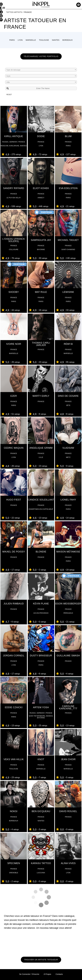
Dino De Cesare (68, 396)
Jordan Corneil (14, 656)
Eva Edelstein (68, 188)
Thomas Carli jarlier (41, 344)
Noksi (14, 811)
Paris (12, 40)
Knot (41, 759)
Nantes (56, 40)
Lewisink (68, 292)
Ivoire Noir (14, 344)
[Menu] (4, 8)
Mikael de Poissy (14, 552)
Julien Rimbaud (14, 604)
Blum (68, 136)
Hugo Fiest (14, 500)
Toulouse (44, 40)
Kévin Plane (41, 604)
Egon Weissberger (68, 604)
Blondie (41, 552)
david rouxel (68, 811)
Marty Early (41, 396)
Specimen (14, 863)
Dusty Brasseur (41, 656)
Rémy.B (68, 344)
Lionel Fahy (68, 500)
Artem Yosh (41, 707)
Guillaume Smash (68, 656)
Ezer (14, 396)
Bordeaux (68, 40)
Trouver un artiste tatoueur (41, 960)
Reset (9, 95)
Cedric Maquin (14, 448)
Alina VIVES (68, 863)
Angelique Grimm (41, 448)
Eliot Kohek (41, 188)
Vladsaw (68, 448)
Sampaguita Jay (41, 240)
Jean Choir (68, 759)
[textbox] (41, 70)
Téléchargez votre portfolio (41, 56)
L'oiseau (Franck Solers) (14, 240)
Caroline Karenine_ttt (68, 707)
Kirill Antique (14, 136)
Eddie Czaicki (14, 707)
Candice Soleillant (41, 500)
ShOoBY (14, 292)
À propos (47, 974)
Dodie (41, 136)
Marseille (31, 40)
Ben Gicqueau (41, 811)
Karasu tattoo (41, 863)
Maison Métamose (68, 552)
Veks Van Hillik (14, 759)
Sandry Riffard (14, 188)
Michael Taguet (68, 240)
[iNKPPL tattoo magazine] (41, 5)
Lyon (20, 40)
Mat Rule (41, 292)
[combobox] (41, 70)
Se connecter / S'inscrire (29, 974)
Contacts (59, 974)
